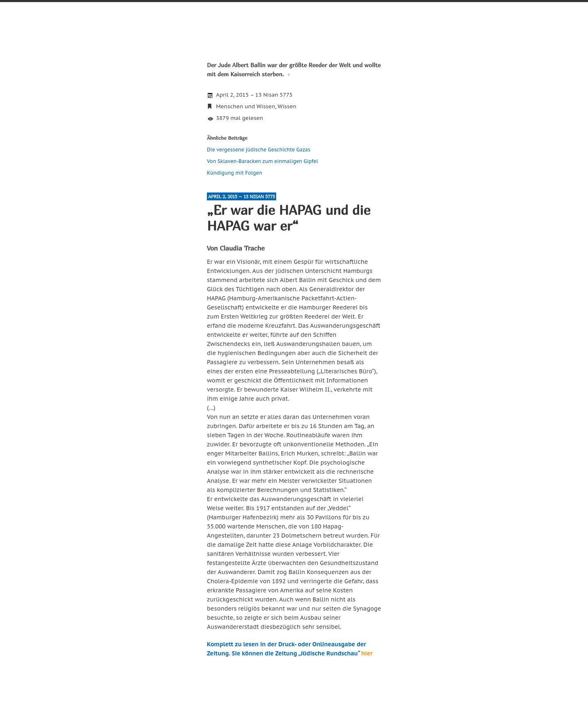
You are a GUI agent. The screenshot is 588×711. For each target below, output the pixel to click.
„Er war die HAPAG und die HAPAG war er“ (289, 218)
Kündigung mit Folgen (234, 173)
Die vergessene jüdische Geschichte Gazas (259, 150)
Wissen (287, 106)
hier (367, 653)
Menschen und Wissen (245, 106)
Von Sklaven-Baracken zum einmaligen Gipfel (262, 161)
